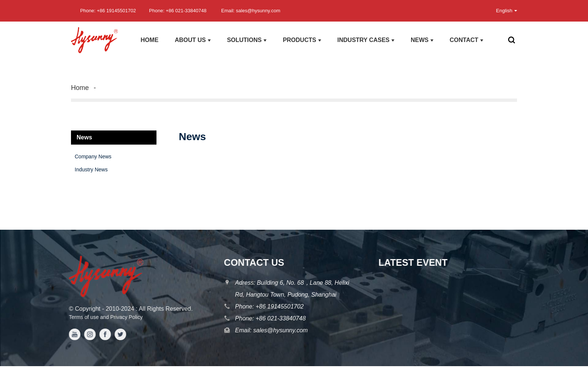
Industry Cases (366, 40)
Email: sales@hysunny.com (251, 11)
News (422, 40)
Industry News (91, 170)
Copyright (85, 309)
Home (149, 40)
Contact (466, 40)
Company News (93, 156)
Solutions (247, 40)
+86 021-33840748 (279, 318)
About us (193, 40)
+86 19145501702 (278, 306)
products (302, 40)
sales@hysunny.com (278, 330)
